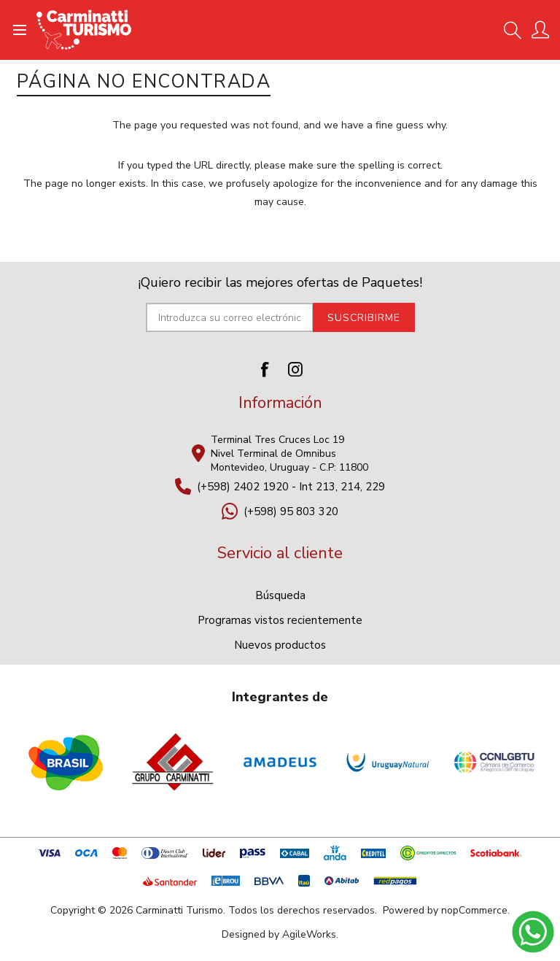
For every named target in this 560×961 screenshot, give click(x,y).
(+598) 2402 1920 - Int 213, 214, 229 (291, 487)
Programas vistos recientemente (280, 620)
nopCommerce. (475, 910)
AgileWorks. (310, 934)
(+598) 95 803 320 (291, 512)
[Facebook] (265, 369)
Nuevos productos (280, 645)
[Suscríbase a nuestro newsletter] (230, 317)
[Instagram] (295, 369)
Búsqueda (280, 595)
